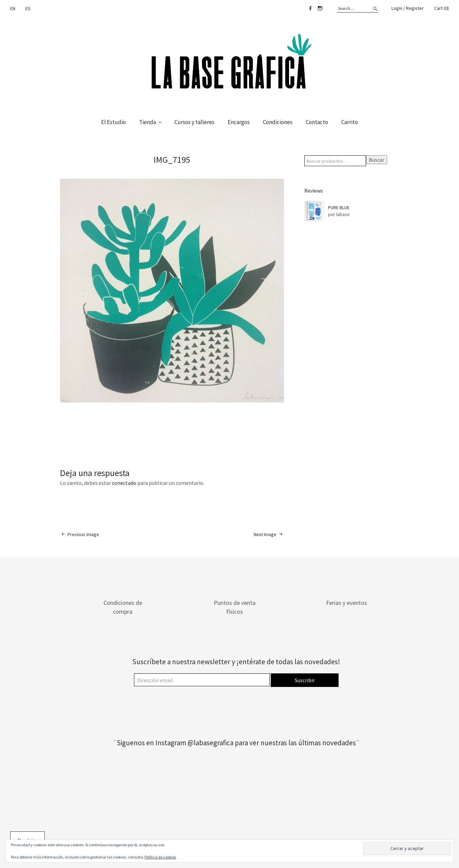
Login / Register (408, 8)
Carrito (350, 122)
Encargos (239, 122)
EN (13, 8)
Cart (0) (442, 8)
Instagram (320, 8)
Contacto (317, 122)
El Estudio (113, 122)
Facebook (310, 8)
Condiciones (278, 122)
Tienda (148, 122)
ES (28, 8)
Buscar (377, 160)
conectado (124, 483)
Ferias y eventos (347, 603)
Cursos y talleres (194, 122)
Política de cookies (160, 857)
